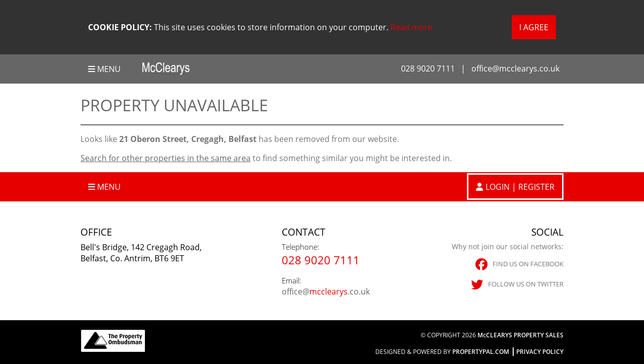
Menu (104, 69)
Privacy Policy (540, 352)
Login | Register (520, 187)
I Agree (534, 27)
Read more (411, 27)
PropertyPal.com (481, 352)
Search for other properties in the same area (166, 158)
